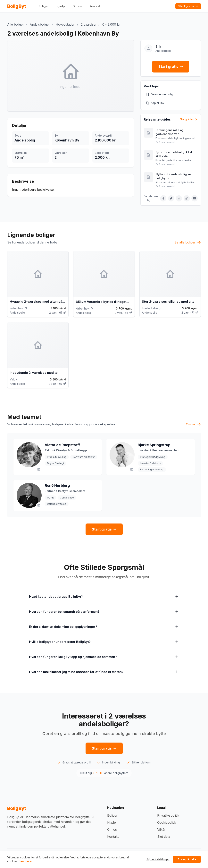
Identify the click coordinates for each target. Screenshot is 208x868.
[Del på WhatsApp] (187, 198)
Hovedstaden (65, 24)
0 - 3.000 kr (111, 24)
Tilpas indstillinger (158, 859)
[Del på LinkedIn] (179, 198)
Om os (77, 6)
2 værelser (89, 24)
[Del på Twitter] (171, 198)
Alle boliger (16, 24)
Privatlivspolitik (168, 815)
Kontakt (95, 6)
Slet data (164, 837)
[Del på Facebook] (163, 198)
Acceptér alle (187, 859)
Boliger (44, 6)
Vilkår (161, 830)
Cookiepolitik (167, 822)
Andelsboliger (40, 24)
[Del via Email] (195, 198)
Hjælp (61, 6)
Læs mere (25, 861)
